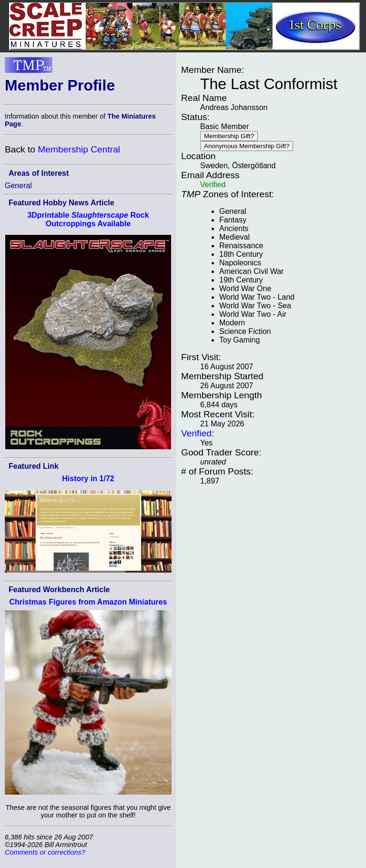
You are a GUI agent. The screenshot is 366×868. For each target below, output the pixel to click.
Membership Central (79, 149)
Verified (196, 433)
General (18, 186)
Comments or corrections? (45, 852)
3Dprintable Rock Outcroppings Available (88, 219)
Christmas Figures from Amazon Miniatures (88, 602)
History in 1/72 (88, 479)
